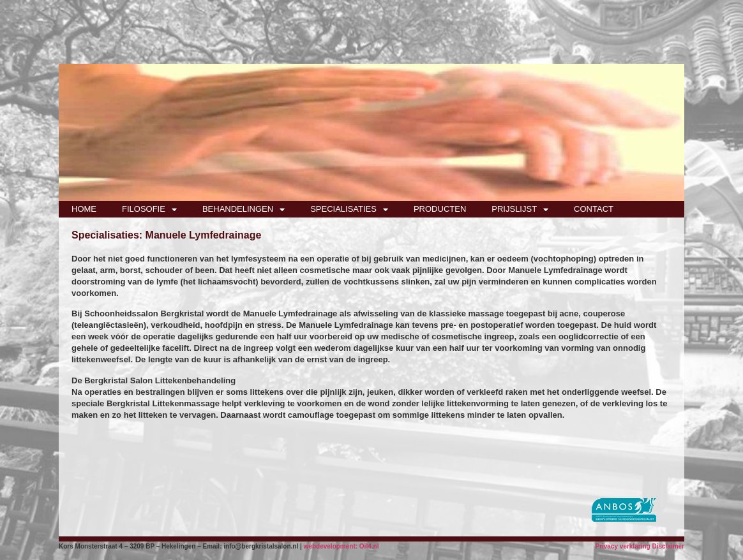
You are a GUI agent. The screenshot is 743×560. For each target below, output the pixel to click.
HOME (84, 209)
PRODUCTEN (440, 209)
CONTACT (594, 209)
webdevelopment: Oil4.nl (341, 546)
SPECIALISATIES (349, 209)
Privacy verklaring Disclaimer (640, 546)
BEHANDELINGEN (244, 209)
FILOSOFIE (149, 209)
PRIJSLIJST (520, 209)
